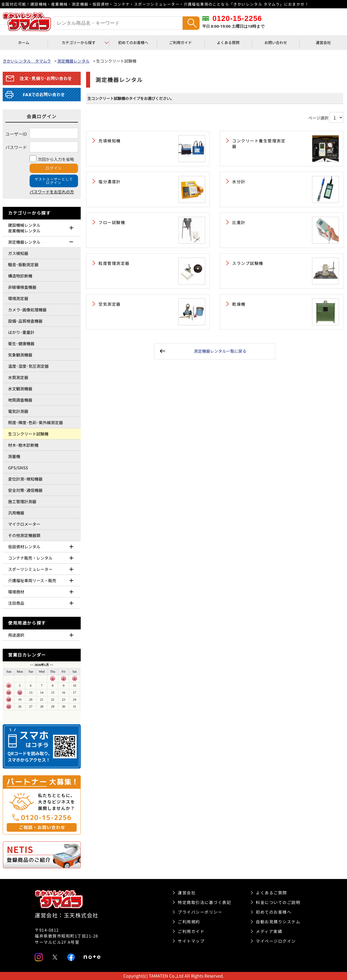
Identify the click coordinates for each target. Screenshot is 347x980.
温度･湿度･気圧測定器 (28, 366)
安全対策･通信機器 (25, 490)
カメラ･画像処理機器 (27, 310)
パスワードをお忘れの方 (52, 192)
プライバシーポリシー (200, 912)
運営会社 (323, 42)
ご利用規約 (189, 922)
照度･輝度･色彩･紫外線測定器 (36, 422)
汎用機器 (16, 513)
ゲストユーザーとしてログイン (54, 181)
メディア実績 (269, 931)
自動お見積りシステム (278, 922)
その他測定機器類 (24, 535)
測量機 (14, 456)
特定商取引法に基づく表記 (204, 902)
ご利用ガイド (180, 42)
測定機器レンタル (73, 61)
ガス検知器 (18, 253)
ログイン (54, 168)
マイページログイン (276, 941)
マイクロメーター (24, 524)
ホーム (24, 42)
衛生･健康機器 (21, 343)
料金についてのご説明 (278, 902)
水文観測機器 (20, 389)
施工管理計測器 (22, 501)
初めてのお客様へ (133, 42)
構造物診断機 (20, 276)
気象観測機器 (20, 355)
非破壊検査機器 (22, 287)
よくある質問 (228, 42)
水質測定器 (18, 377)
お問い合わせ (276, 42)
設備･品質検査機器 (25, 321)
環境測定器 (18, 298)
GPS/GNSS (18, 468)
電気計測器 (18, 411)
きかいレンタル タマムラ (27, 61)
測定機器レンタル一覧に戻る (220, 351)
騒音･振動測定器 (23, 264)
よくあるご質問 (271, 893)
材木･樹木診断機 (23, 445)
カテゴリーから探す (79, 42)
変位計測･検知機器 (25, 479)
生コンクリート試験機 (28, 434)
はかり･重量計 (21, 332)
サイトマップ (191, 941)
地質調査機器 (20, 400)
